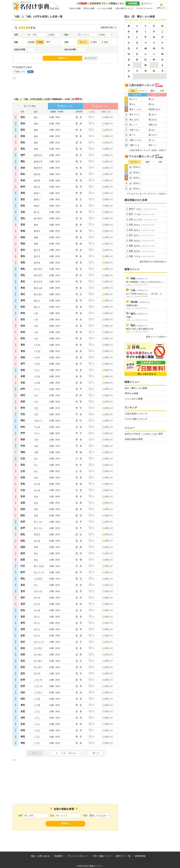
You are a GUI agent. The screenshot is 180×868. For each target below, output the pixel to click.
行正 (23, 566)
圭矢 (23, 673)
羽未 (23, 439)
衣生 (23, 319)
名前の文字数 (20, 50)
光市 (23, 686)
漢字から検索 (89, 8)
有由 (23, 237)
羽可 (23, 408)
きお (36, 509)
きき (36, 515)
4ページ (72, 753)
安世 (23, 193)
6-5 (58, 117)
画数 (16, 42)
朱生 (23, 174)
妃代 (23, 553)
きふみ (37, 541)
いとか (37, 357)
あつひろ (38, 218)
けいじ (37, 629)
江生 (23, 458)
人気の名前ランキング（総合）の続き (147, 150)
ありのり (38, 269)
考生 (23, 705)
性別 (67, 42)
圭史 (23, 616)
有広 (23, 281)
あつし (37, 212)
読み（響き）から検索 (136, 388)
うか (36, 408)
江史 (23, 490)
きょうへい (39, 572)
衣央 (23, 326)
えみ (36, 496)
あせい (37, 193)
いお (36, 313)
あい (36, 117)
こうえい (38, 692)
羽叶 (23, 421)
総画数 (31, 42)
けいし (37, 616)
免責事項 (59, 856)
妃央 (23, 509)
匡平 (23, 572)
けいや (37, 673)
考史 (23, 743)
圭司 (23, 623)
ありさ (37, 250)
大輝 (131, 145)
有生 (23, 256)
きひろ (37, 534)
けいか (37, 598)
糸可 (23, 364)
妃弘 (23, 534)
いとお (37, 345)
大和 (131, 130)
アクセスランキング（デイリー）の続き (146, 194)
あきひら (38, 155)
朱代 (23, 187)
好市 (23, 680)
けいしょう (39, 642)
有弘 (23, 275)
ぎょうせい (39, 566)
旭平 (23, 155)
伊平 (23, 389)
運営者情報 (140, 856)
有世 (23, 262)
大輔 (131, 140)
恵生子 (132, 209)
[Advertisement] (65, 86)
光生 (23, 699)
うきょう (38, 421)
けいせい (38, 654)
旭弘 (23, 161)
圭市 (23, 591)
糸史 (23, 370)
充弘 (23, 218)
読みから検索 (75, 8)
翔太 (131, 109)
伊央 (23, 313)
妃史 (23, 541)
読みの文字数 (70, 50)
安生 (23, 117)
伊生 (23, 338)
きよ (36, 553)
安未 (23, 225)
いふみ (37, 383)
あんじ (37, 300)
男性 (95, 42)
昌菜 (131, 251)
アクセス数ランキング (136, 419)
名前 (16, 35)
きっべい (38, 522)
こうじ (37, 730)
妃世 (23, 560)
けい (36, 585)
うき (36, 414)
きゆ (36, 547)
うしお (37, 427)
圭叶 (23, 598)
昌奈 (131, 240)
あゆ (36, 237)
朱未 (23, 180)
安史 (23, 307)
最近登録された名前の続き (152, 262)
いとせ (37, 376)
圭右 (23, 648)
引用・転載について (102, 856)
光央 (23, 168)
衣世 (23, 402)
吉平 (23, 522)
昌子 (131, 235)
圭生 (23, 585)
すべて (83, 42)
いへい (37, 389)
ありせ (37, 262)
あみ (36, 225)
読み (67, 35)
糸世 (23, 376)
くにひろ (38, 579)
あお (36, 123)
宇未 (23, 446)
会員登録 (133, 3)
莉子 (151, 145)
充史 (23, 212)
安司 (23, 300)
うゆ (36, 452)
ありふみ (38, 288)
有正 (23, 294)
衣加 (23, 477)
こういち (38, 680)
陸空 (131, 214)
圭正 (23, 642)
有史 (23, 288)
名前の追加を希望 (134, 439)
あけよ (37, 187)
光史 (23, 711)
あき (36, 149)
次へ (96, 753)
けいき (37, 610)
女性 (106, 42)
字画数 (40, 42)
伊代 (23, 395)
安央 (23, 123)
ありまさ (38, 294)
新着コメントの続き (155, 337)
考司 (23, 737)
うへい (37, 433)
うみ (36, 439)
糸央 (23, 351)
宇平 (23, 433)
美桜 (151, 125)
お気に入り (161, 8)
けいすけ (38, 648)
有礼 (23, 269)
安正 (23, 199)
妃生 (23, 515)
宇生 (23, 414)
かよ (36, 503)
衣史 (23, 383)
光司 (23, 718)
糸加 (23, 357)
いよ (36, 395)
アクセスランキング (144, 8)
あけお (37, 174)
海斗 (131, 114)
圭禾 (23, 604)
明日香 (152, 109)
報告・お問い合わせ (41, 856)
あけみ (37, 180)
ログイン (148, 3)
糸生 (23, 345)
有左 (23, 250)
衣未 (23, 496)
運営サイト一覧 (123, 856)
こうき (37, 699)
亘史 (23, 724)
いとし (37, 370)
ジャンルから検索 (105, 8)
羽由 (23, 452)
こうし (37, 711)
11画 (52, 117)
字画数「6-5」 (24, 72)
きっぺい (38, 528)
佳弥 (131, 219)
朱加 (23, 231)
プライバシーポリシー (78, 856)
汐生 (23, 427)
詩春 (131, 256)
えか (36, 477)
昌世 (131, 225)
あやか (37, 231)
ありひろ (38, 275)
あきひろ (38, 161)
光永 (23, 692)
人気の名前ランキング (124, 8)
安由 (23, 244)
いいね (91, 112)
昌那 (131, 246)
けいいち (38, 591)
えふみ (37, 484)
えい (36, 458)
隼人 (131, 120)
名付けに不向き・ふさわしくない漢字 (144, 434)
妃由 (23, 547)
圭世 (23, 503)
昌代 (131, 230)
